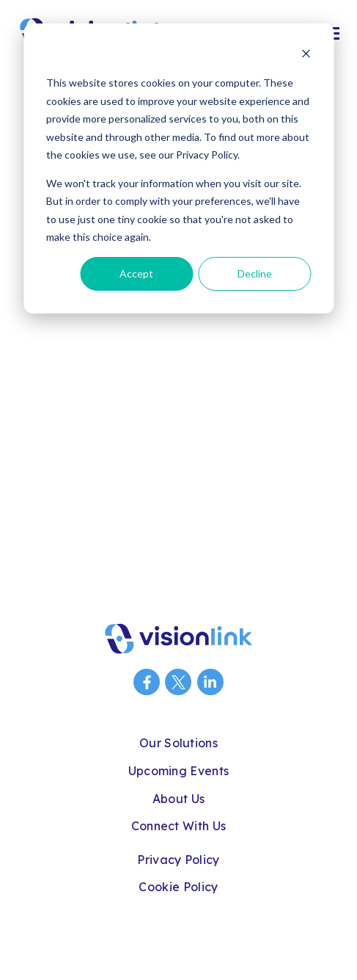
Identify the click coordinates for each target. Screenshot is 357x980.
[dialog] (178, 168)
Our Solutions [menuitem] (178, 743)
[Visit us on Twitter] (178, 682)
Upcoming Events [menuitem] (179, 771)
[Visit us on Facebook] (147, 682)
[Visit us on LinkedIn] (210, 682)
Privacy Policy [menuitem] (178, 860)
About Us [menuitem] (179, 799)
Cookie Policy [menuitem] (178, 887)
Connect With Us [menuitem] (179, 826)
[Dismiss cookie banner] (306, 55)
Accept (136, 273)
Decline (255, 273)
